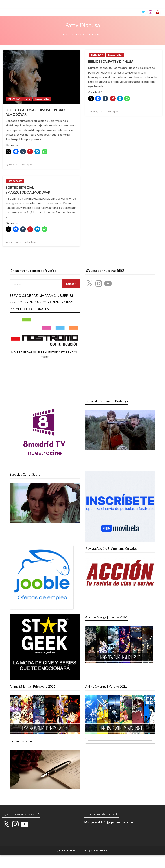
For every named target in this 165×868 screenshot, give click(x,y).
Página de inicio (71, 35)
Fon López (27, 164)
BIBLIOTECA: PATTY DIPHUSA (111, 62)
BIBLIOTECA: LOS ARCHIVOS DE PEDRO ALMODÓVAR (35, 112)
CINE (28, 99)
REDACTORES (42, 99)
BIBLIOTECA (14, 99)
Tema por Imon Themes (96, 850)
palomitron (31, 242)
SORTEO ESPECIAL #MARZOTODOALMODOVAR (28, 190)
